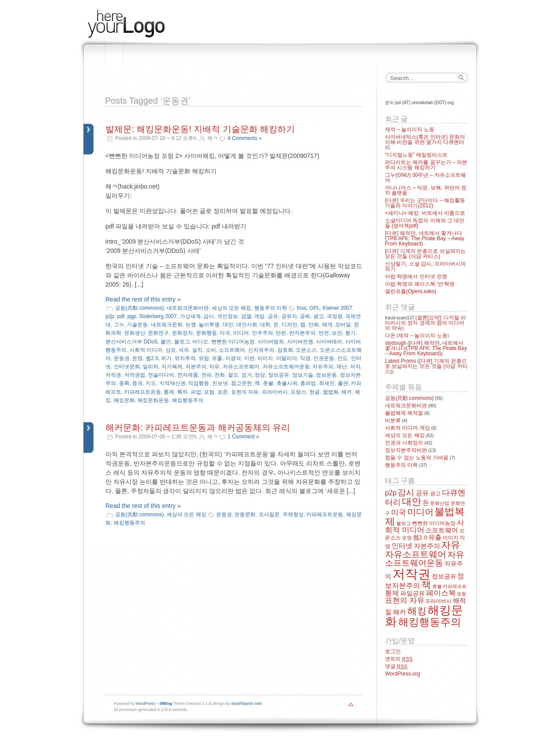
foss (301, 308)
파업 (196, 392)
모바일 (343, 325)
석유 (184, 350)
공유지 (289, 316)
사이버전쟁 (300, 342)
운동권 (122, 358)
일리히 (150, 367)
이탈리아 (287, 358)
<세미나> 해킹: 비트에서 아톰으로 (425, 213)
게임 (259, 316)
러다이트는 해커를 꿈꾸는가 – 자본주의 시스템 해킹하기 (426, 165)
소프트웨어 (232, 350)
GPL (315, 308)
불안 (166, 342)
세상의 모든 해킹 (232, 308)
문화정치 (182, 333)
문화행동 (206, 333)
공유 (273, 316)
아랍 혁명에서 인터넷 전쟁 (416, 276)
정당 (260, 375)
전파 (206, 375)
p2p (110, 316)
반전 (324, 333)
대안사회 (247, 325)
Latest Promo (401, 361)
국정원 (335, 316)
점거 (247, 375)
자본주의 (196, 367)
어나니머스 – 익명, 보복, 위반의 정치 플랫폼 (426, 190)
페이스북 (441, 593)
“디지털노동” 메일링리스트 (416, 155)
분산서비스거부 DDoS (131, 342)
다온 (390, 336)
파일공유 (413, 593)
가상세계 (190, 316)
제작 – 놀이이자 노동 (410, 129)
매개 (327, 325)
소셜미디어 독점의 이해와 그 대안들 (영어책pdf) (425, 223)
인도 (343, 358)
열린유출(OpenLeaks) (411, 291)
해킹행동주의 (188, 400)
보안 (337, 333)
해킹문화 (124, 400)
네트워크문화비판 (188, 308)
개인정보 (227, 316)
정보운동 (326, 375)
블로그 (182, 342)
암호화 (285, 350)
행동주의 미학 (271, 308)
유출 (217, 358)
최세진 (327, 383)
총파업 (308, 383)
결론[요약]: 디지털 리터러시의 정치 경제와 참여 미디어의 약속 (425, 323)
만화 (314, 325)
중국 (137, 383)
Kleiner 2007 (338, 308)
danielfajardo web (247, 703)
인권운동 (324, 358)
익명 (305, 358)
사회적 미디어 (146, 350)
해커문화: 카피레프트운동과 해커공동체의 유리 (198, 427)
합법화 (331, 392)
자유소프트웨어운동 (286, 367)
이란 (249, 358)
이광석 (233, 358)
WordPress (145, 703)
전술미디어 (161, 375)
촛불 (268, 383)
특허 (182, 392)
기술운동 (137, 325)
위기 (166, 358)
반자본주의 (302, 333)
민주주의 (262, 333)
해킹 (417, 611)
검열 (246, 316)
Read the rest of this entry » (143, 299)
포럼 (209, 392)
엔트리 (399, 659)
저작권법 (135, 375)
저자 (355, 367)
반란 (281, 333)
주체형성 (293, 514)
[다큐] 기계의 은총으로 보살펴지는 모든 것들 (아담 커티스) (425, 254)
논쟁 (191, 325)
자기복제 (172, 367)
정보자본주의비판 (406, 450)
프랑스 (298, 392)
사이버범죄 (271, 342)
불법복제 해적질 (404, 413)
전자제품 (188, 375)
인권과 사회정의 (404, 443)
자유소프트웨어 (241, 367)
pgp (132, 316)
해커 (346, 392)
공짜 (305, 316)
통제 (169, 392)
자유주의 (323, 367)
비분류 (393, 420)
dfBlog (166, 703)
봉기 (350, 333)
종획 (124, 383)
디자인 (290, 325)
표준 (223, 392)
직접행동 (199, 383)
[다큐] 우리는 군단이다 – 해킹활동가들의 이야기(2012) (425, 203)
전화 (220, 375)
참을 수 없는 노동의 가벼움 (417, 458)
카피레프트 (455, 586)
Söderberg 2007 (158, 316)
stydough (396, 343)
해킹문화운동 (153, 400)
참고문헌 (241, 383)
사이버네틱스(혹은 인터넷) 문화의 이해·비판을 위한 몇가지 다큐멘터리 (425, 142)
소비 (211, 350)
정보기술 (303, 375)
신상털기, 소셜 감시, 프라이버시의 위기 (425, 266)
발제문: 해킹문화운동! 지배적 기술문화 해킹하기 (200, 129)
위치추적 (185, 358)
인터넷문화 (127, 367)
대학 (265, 325)
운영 (137, 358)
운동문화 (245, 514)
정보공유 (279, 375)
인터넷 (402, 546)
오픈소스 (306, 350)
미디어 (241, 333)
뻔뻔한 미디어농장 (233, 342)
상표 (171, 350)
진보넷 (220, 383)
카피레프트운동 (143, 392)
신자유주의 (261, 350)
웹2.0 (152, 358)
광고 (318, 316)
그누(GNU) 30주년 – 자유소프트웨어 (425, 178)
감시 (209, 316)
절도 (233, 375)
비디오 (200, 342)
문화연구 (158, 333)
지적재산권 (172, 383)
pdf (121, 316)
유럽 (204, 358)
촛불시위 (287, 383)
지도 (151, 383)
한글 (315, 392)
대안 (228, 325)
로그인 (393, 651)
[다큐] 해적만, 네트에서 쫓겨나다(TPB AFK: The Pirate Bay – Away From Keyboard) (425, 238)
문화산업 (440, 503)
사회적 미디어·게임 (408, 428)
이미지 (265, 358)
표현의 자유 (245, 392)
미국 (225, 333)
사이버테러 (329, 342)
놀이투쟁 (209, 325)
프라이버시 (275, 392)
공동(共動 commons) (139, 308)
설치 (197, 350)
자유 (214, 367)
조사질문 (269, 514)
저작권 (113, 375)
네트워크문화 (167, 325)
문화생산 (135, 333)
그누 (119, 325)
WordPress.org (402, 674)
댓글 (396, 666)
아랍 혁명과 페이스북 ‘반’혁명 (420, 284)
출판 (343, 383)
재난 (342, 367)
